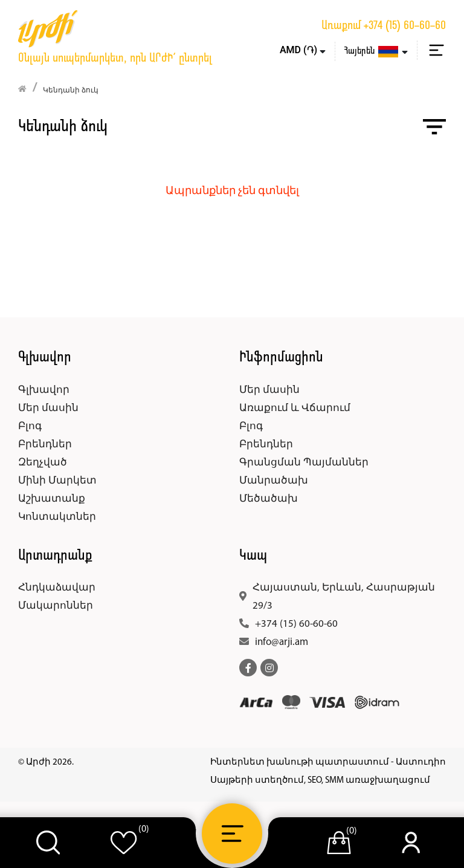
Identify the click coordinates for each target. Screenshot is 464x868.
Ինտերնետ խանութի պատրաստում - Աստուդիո (328, 763)
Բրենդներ (45, 445)
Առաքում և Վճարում (295, 408)
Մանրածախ (274, 481)
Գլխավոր (44, 390)
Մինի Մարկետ (57, 481)
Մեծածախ (269, 499)
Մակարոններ (56, 606)
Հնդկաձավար (57, 588)
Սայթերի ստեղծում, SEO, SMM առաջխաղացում (320, 781)
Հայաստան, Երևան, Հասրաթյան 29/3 (344, 597)
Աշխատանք (52, 499)
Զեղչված (43, 463)
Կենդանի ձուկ (71, 91)
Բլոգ (30, 426)
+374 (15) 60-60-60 (405, 26)
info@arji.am (282, 642)
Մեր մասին (48, 408)
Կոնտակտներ (57, 517)
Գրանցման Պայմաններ (304, 463)
